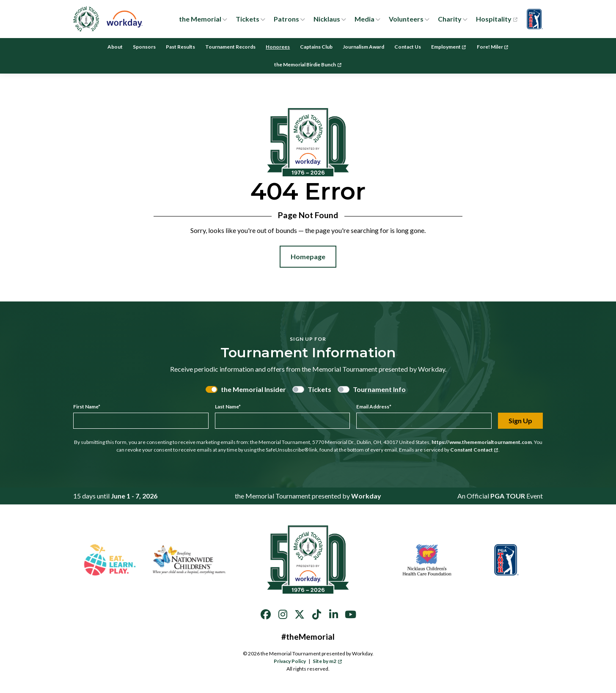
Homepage (308, 256)
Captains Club (316, 47)
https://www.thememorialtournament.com (482, 442)
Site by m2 (327, 661)
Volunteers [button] (406, 19)
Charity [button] (450, 19)
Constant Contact (474, 450)
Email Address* (374, 407)
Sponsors (144, 47)
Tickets (319, 389)
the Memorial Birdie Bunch (308, 64)
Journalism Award (363, 47)
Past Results (180, 47)
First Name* (87, 407)
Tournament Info (379, 389)
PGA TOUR (508, 496)
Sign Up (520, 420)
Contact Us (408, 47)
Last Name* (228, 407)
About (115, 47)
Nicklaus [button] (327, 19)
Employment (449, 47)
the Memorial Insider (253, 389)
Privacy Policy (290, 661)
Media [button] (364, 19)
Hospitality (496, 19)
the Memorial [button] (200, 19)
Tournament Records (230, 47)
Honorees (278, 47)
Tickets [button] (247, 19)
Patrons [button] (286, 19)
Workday (366, 496)
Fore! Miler (493, 47)
